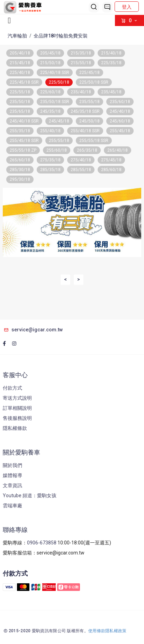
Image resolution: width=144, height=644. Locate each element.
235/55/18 (89, 102)
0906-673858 (42, 543)
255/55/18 (59, 141)
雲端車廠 (12, 506)
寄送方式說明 (17, 398)
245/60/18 (120, 121)
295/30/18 (20, 179)
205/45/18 (50, 53)
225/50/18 (59, 82)
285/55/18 (81, 170)
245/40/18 (120, 111)
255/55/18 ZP (23, 150)
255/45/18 (120, 131)
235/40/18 (81, 92)
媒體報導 (12, 475)
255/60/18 (57, 150)
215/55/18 (81, 63)
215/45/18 (20, 63)
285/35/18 (50, 170)
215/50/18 (50, 63)
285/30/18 (20, 170)
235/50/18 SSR (55, 102)
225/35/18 (111, 63)
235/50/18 (20, 102)
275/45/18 (111, 160)
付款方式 (12, 388)
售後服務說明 (17, 418)
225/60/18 (50, 92)
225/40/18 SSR (55, 73)
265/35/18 (87, 150)
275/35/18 (50, 160)
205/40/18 (20, 53)
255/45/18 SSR (24, 141)
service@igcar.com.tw (33, 330)
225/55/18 (20, 92)
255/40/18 (50, 131)
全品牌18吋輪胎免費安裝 (61, 36)
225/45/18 (89, 73)
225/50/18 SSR (94, 82)
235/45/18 (111, 92)
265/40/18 (118, 150)
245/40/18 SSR (24, 121)
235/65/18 (20, 111)
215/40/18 (111, 53)
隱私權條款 (15, 428)
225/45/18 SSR (24, 82)
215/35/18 (81, 53)
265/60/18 (20, 160)
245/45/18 (59, 121)
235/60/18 (120, 102)
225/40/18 (20, 73)
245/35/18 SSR (85, 111)
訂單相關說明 (17, 408)
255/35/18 (20, 131)
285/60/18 (111, 170)
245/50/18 (89, 121)
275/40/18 (81, 160)
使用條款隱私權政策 (107, 631)
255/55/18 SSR (94, 141)
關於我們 (12, 465)
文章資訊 (12, 485)
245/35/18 (50, 111)
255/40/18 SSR (85, 131)
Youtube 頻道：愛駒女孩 (30, 495)
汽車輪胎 (17, 36)
